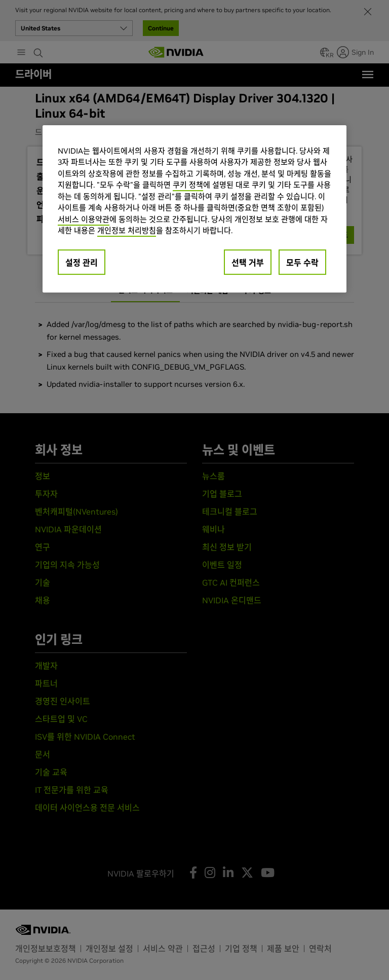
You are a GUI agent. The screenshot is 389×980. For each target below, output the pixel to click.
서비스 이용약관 (84, 219)
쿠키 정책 (188, 185)
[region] (194, 209)
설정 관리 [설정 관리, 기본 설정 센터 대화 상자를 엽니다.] (82, 263)
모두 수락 (302, 263)
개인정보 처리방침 (127, 231)
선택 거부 (248, 263)
